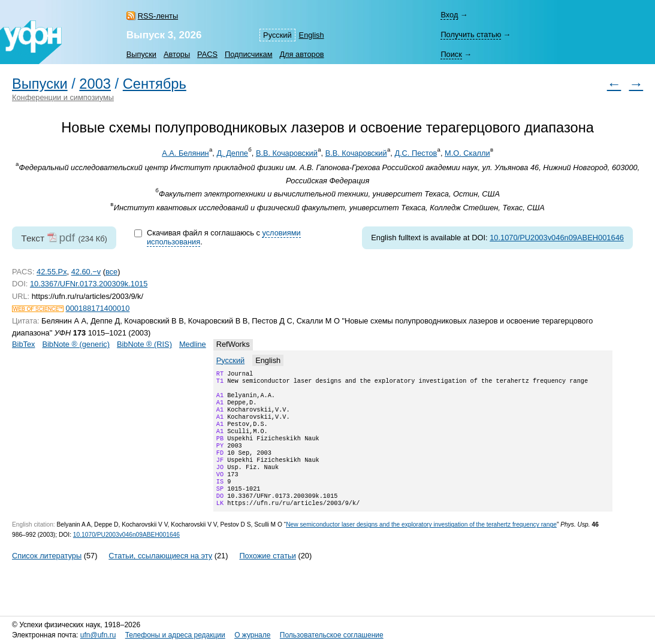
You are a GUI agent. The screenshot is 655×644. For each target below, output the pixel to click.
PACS (207, 54)
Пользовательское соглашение (332, 635)
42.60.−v (86, 272)
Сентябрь (155, 84)
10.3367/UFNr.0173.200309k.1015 (89, 284)
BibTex (23, 344)
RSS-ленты (158, 16)
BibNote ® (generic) (76, 344)
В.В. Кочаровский (287, 153)
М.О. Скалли (467, 153)
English (312, 35)
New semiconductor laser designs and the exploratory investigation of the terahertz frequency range (421, 547)
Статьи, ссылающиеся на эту (160, 578)
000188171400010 (98, 308)
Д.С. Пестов (416, 153)
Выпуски (141, 54)
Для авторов (301, 54)
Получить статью (471, 34)
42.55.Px (52, 272)
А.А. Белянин (185, 153)
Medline (193, 344)
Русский (277, 35)
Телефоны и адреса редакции (175, 635)
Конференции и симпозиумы (63, 97)
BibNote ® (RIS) (144, 344)
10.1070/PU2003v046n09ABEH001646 (557, 238)
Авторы (177, 54)
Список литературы (47, 578)
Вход (449, 15)
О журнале (252, 635)
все (111, 272)
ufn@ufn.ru (98, 635)
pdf (67, 238)
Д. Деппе (232, 153)
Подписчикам (248, 54)
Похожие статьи (267, 578)
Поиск (451, 54)
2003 (95, 84)
